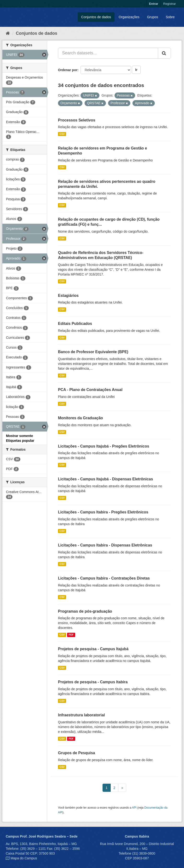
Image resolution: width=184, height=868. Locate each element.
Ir (136, 70)
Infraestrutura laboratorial (81, 715)
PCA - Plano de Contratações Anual (90, 390)
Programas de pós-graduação (85, 611)
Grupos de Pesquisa (77, 753)
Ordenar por (68, 70)
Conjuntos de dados (96, 17)
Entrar (154, 4)
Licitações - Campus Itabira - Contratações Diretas (104, 578)
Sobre (170, 17)
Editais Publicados (75, 324)
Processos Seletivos (77, 120)
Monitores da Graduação (80, 418)
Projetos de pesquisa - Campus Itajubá (93, 649)
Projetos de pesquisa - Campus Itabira (93, 682)
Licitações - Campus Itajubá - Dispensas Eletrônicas (106, 479)
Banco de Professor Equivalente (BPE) (93, 352)
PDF (71, 635)
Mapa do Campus (24, 858)
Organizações (129, 17)
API (134, 808)
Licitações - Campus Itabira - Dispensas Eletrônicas (105, 545)
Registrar (170, 4)
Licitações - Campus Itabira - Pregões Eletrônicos (103, 512)
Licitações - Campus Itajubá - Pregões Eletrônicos (104, 446)
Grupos (153, 17)
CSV (62, 134)
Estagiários (68, 296)
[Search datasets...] (108, 53)
